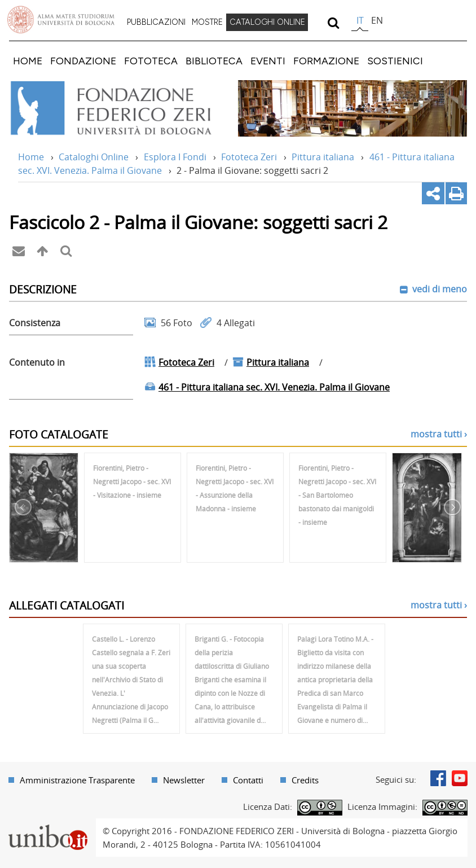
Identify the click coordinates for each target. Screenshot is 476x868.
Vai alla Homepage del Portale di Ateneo (61, 20)
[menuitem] (156, 23)
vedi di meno (438, 289)
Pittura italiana (323, 157)
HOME (28, 61)
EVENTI (268, 61)
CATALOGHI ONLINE (267, 22)
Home (31, 157)
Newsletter (184, 780)
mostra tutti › (439, 434)
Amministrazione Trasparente (77, 780)
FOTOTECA (151, 61)
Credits (305, 780)
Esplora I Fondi (175, 157)
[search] (333, 23)
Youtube (460, 778)
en (377, 20)
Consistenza (35, 323)
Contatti (248, 780)
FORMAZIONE (326, 61)
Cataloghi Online (94, 157)
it (360, 20)
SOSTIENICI (395, 61)
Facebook (438, 778)
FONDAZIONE (83, 61)
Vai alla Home (118, 108)
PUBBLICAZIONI (156, 22)
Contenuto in (37, 362)
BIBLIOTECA (214, 61)
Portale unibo (48, 825)
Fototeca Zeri (249, 157)
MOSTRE (207, 22)
